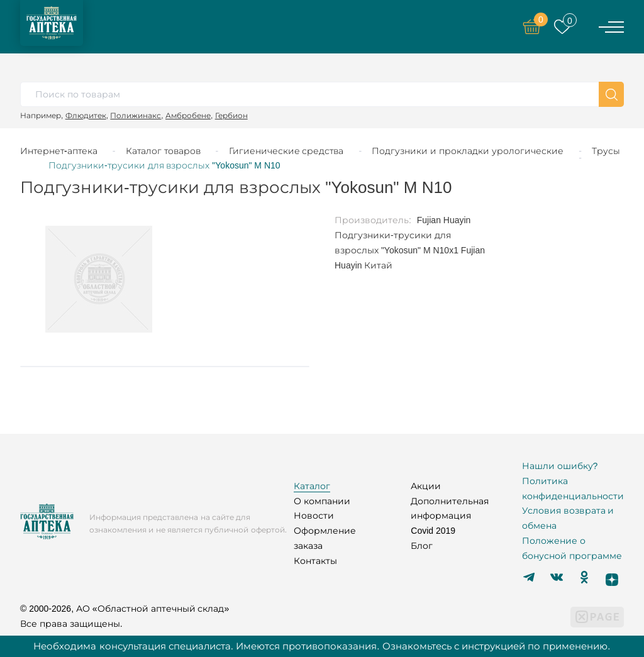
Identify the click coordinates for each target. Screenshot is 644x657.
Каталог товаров (163, 151)
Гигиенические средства (286, 151)
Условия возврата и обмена (568, 518)
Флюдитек (86, 115)
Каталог (312, 486)
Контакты (315, 561)
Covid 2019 (433, 531)
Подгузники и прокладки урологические (468, 151)
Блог (422, 546)
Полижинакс (136, 115)
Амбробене (188, 115)
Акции (426, 486)
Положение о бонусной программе (572, 548)
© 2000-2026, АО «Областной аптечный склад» (125, 609)
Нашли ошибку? (560, 466)
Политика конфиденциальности (573, 489)
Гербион (231, 115)
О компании (322, 501)
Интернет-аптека (59, 151)
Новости (314, 516)
